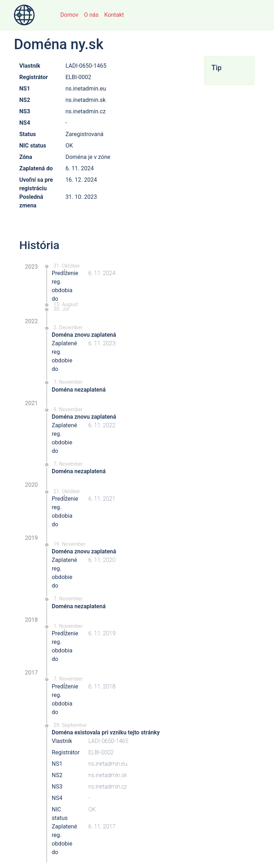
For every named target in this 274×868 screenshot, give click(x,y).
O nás (91, 15)
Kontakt (114, 15)
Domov (69, 15)
